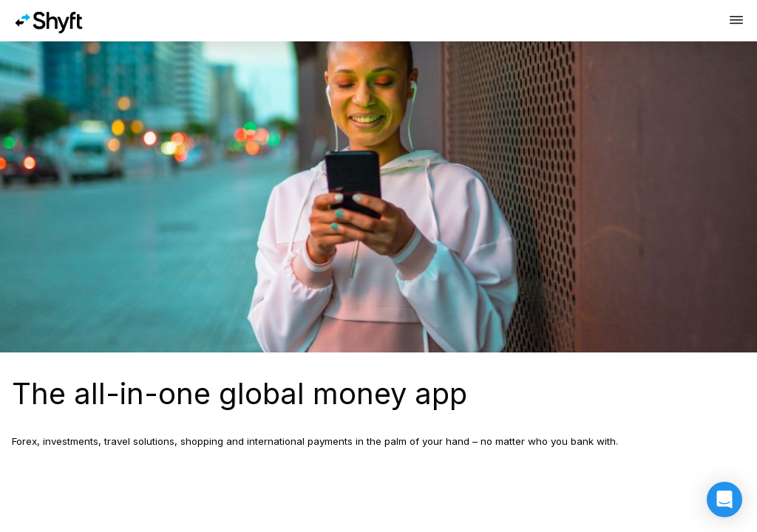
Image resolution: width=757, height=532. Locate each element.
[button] (724, 499)
